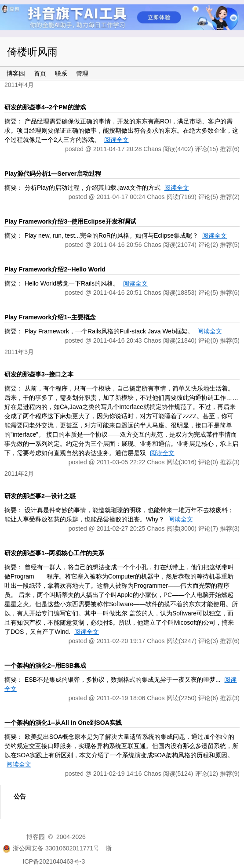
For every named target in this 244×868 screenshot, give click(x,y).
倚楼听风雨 (32, 52)
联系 (61, 73)
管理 (82, 73)
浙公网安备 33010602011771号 (51, 848)
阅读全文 (117, 140)
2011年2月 (19, 474)
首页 (40, 73)
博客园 (16, 73)
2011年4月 (19, 85)
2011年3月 (19, 352)
